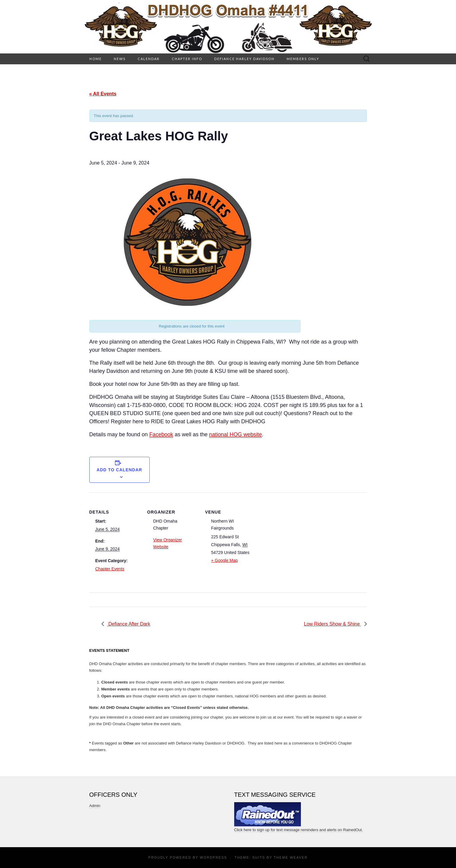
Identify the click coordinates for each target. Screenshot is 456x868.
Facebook (161, 434)
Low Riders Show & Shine (332, 624)
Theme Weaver (291, 857)
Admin (95, 806)
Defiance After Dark (129, 624)
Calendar (149, 59)
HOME (96, 59)
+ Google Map (225, 560)
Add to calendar (119, 470)
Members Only (303, 59)
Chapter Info (187, 59)
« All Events (103, 94)
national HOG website (236, 434)
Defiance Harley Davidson (244, 59)
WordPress (213, 857)
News (120, 59)
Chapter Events (110, 569)
